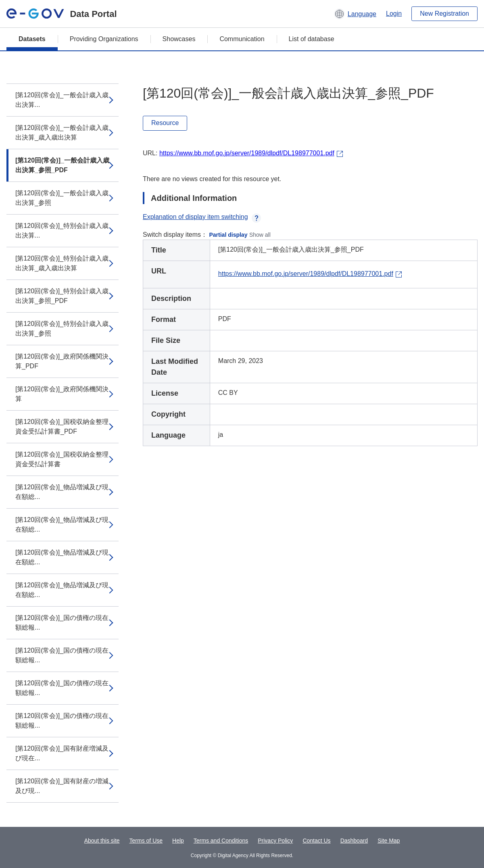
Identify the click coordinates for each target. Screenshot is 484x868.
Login (394, 14)
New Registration (444, 14)
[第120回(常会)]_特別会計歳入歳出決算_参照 (62, 329)
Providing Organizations (104, 39)
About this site (102, 841)
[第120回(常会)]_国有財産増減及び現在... (62, 753)
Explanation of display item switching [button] (202, 217)
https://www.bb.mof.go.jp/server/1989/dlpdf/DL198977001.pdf (247, 153)
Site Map (389, 841)
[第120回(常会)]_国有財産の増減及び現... (62, 786)
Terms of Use (146, 841)
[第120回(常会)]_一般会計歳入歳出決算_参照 (62, 198)
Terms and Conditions (221, 841)
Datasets (32, 39)
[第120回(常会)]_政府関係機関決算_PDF (62, 361)
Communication (242, 39)
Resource (165, 123)
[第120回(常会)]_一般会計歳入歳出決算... (62, 100)
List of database (312, 39)
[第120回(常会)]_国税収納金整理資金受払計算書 (62, 459)
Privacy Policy (275, 841)
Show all (260, 235)
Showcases (179, 39)
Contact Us (316, 841)
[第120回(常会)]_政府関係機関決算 (62, 394)
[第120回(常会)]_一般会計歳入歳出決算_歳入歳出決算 (62, 132)
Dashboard (354, 841)
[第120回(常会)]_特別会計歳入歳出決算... (62, 231)
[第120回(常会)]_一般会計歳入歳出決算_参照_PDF (62, 165)
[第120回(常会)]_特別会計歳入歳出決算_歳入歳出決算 (62, 263)
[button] (355, 14)
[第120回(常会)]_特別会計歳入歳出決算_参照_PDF (62, 296)
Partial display (228, 235)
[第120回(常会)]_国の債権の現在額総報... (62, 623)
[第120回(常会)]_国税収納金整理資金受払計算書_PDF (62, 427)
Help (178, 841)
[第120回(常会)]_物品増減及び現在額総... (62, 492)
